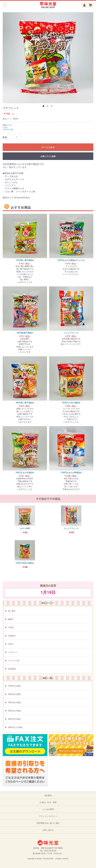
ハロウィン (13, 652)
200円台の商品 (14, 694)
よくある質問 (48, 809)
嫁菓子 (11, 619)
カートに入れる (48, 147)
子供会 (11, 627)
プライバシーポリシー (48, 816)
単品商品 (12, 669)
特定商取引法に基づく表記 (48, 823)
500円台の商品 (14, 719)
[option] (48, 58)
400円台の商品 (14, 711)
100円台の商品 (14, 686)
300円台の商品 (14, 702)
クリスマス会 (14, 661)
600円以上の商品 (15, 727)
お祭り (11, 644)
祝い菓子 (12, 611)
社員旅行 (12, 636)
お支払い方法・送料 (48, 802)
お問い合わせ (48, 830)
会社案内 (48, 795)
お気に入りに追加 (48, 156)
